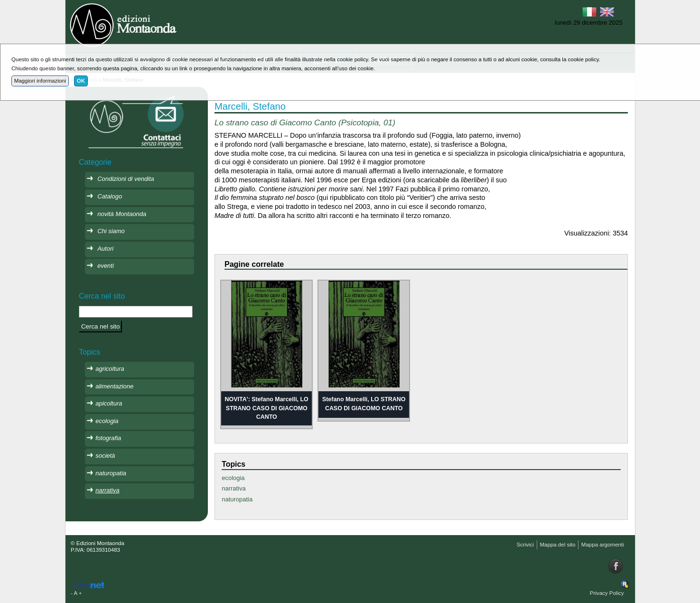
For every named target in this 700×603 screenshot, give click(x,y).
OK (81, 81)
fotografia (108, 438)
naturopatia (237, 499)
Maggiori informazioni (40, 81)
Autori (105, 249)
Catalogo (110, 196)
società (105, 456)
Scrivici (525, 545)
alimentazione (114, 386)
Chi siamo (111, 231)
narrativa (233, 488)
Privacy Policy (607, 593)
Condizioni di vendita (126, 179)
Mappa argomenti (603, 545)
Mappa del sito (557, 545)
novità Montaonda (122, 214)
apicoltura (109, 403)
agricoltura (110, 369)
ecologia (233, 478)
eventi (106, 266)
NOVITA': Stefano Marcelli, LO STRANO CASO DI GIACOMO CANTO (267, 408)
